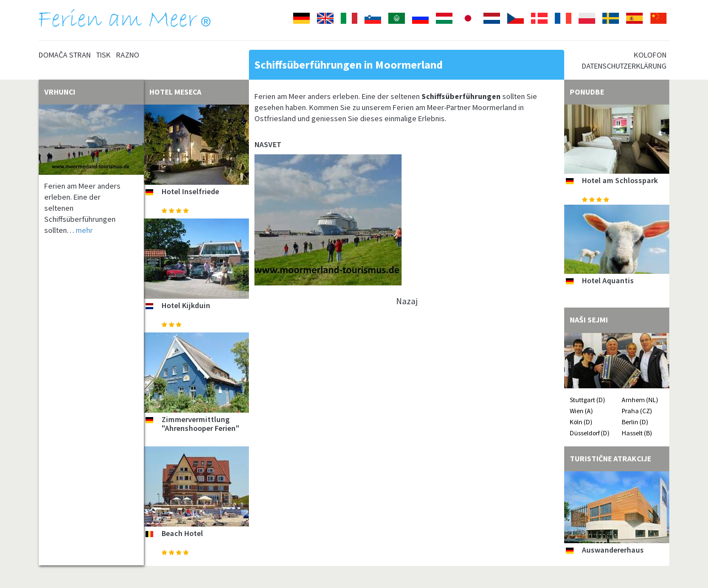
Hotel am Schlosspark (620, 180)
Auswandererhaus (613, 550)
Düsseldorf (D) (590, 433)
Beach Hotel (182, 533)
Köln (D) (581, 422)
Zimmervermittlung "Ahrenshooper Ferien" (201, 423)
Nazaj (407, 301)
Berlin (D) (635, 422)
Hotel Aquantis (608, 280)
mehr (84, 230)
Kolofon (650, 55)
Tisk (103, 55)
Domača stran (65, 55)
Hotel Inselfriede (190, 191)
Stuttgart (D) (587, 400)
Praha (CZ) (637, 411)
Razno (128, 55)
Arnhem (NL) (640, 400)
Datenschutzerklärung (624, 66)
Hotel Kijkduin (186, 305)
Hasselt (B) (637, 433)
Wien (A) (581, 411)
